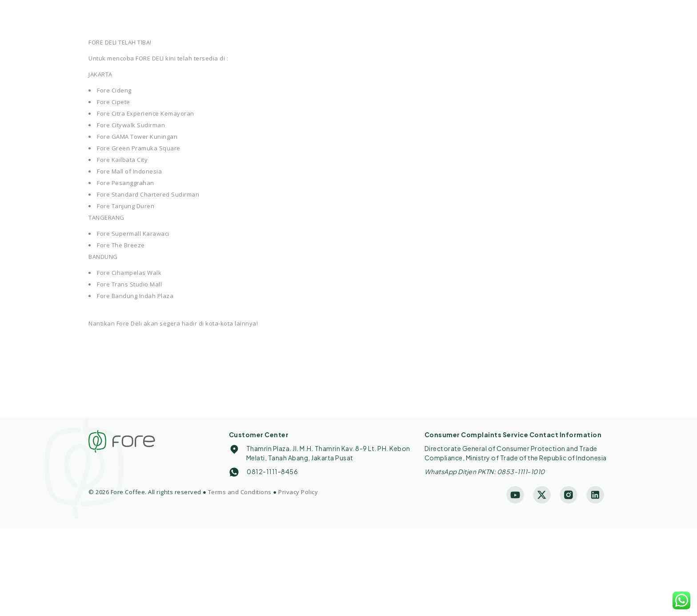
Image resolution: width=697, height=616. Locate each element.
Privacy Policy (298, 492)
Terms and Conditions (240, 492)
